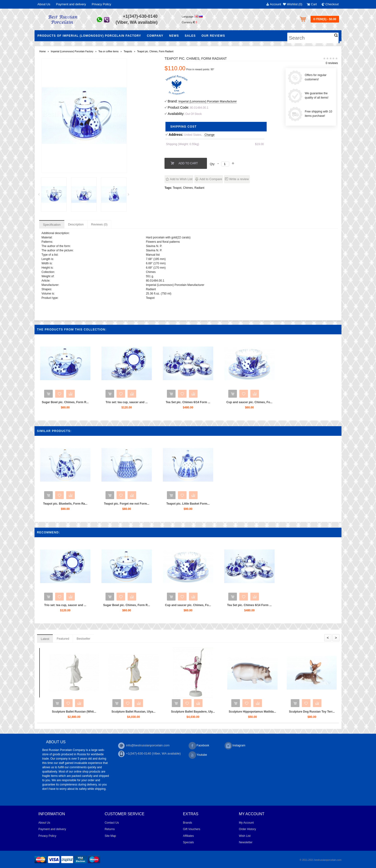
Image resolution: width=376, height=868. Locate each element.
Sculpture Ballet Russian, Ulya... (213, 712)
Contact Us (112, 823)
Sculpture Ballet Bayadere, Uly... (272, 712)
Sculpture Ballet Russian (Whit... (153, 712)
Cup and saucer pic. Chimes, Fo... (249, 402)
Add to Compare (211, 179)
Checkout (332, 4)
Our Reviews (213, 36)
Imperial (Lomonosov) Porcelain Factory (72, 51)
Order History (247, 829)
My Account (246, 823)
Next (130, 196)
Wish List (245, 836)
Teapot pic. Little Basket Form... (188, 504)
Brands (188, 823)
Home (43, 51)
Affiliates (188, 836)
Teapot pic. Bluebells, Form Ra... (65, 504)
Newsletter (246, 842)
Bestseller (83, 639)
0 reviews (332, 63)
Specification (52, 225)
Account (275, 4)
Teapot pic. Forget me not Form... (126, 504)
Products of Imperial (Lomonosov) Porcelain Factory (89, 36)
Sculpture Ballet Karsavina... (94, 712)
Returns (110, 829)
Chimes (188, 188)
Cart (314, 4)
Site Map (110, 836)
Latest (45, 639)
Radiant (199, 188)
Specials (188, 842)
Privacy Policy (102, 4)
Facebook (199, 746)
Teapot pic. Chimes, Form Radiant (155, 51)
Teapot (177, 188)
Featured (63, 639)
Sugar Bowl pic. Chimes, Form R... (65, 402)
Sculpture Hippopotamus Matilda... (332, 712)
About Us (44, 4)
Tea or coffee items (108, 51)
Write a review (239, 179)
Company (155, 36)
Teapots (128, 51)
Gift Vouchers (192, 829)
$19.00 (260, 144)
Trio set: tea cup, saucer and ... (126, 402)
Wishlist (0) (294, 4)
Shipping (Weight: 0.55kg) (182, 144)
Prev (41, 196)
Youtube (198, 755)
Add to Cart (188, 163)
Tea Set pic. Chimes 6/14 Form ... (188, 402)
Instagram (235, 746)
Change (210, 135)
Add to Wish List (181, 179)
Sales (190, 36)
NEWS (174, 36)
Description (76, 224)
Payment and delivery (71, 4)
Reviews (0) (99, 224)
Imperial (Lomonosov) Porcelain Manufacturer (208, 101)
